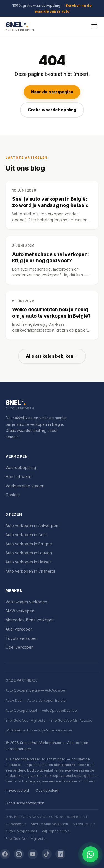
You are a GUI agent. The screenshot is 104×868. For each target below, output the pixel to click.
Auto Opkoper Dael (21, 831)
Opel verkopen (20, 647)
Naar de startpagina (52, 92)
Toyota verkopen (22, 638)
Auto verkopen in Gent (26, 535)
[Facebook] (5, 854)
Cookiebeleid (47, 790)
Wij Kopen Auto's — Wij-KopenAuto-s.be (39, 730)
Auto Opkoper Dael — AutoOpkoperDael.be (41, 710)
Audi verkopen (19, 629)
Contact (13, 495)
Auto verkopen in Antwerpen (32, 525)
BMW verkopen (20, 611)
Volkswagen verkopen (26, 602)
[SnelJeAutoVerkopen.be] (52, 405)
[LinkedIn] (60, 854)
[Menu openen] (94, 26)
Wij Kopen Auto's (56, 831)
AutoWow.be (16, 824)
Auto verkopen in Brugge (29, 544)
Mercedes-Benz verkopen (30, 620)
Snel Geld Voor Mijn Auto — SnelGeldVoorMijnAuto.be (49, 720)
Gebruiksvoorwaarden (25, 803)
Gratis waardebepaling (52, 110)
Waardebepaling (21, 467)
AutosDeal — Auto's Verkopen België (36, 700)
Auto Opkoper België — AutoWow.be (35, 690)
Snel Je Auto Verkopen (49, 824)
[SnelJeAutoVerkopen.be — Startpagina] (20, 26)
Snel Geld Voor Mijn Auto (26, 839)
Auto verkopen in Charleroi (30, 571)
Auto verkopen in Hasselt (29, 562)
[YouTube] (33, 854)
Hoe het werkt (19, 477)
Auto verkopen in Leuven (29, 553)
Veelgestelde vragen (25, 486)
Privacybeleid (17, 790)
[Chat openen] (90, 854)
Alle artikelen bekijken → (52, 356)
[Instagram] (19, 854)
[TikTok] (47, 854)
